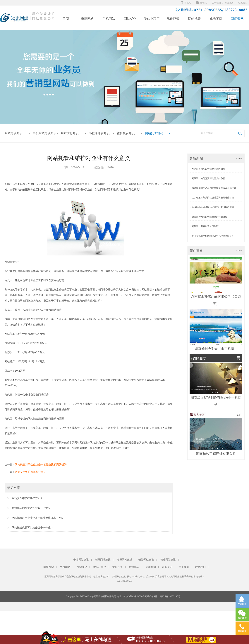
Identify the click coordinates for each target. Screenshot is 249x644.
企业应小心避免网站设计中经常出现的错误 (213, 207)
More (240, 159)
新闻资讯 (237, 19)
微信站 (203, 3)
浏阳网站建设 (103, 560)
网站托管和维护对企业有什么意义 (31, 508)
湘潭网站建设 (125, 560)
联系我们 (243, 3)
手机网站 (109, 19)
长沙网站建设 (146, 560)
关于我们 (216, 3)
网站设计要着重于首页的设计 (206, 226)
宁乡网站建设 (81, 560)
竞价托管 (173, 19)
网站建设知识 (13, 133)
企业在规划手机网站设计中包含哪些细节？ (213, 236)
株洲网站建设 (168, 560)
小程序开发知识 (99, 133)
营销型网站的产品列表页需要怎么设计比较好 (214, 188)
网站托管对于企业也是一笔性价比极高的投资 (41, 464)
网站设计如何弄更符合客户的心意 (208, 178)
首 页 (66, 19)
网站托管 (194, 19)
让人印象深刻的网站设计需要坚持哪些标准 (213, 198)
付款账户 (230, 3)
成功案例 (216, 19)
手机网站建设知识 (44, 133)
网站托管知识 (154, 133)
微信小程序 (152, 19)
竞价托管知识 (126, 133)
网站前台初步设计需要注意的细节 (208, 169)
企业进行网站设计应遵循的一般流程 (209, 217)
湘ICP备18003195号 (170, 596)
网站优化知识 (70, 133)
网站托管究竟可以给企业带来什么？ (32, 528)
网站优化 (130, 19)
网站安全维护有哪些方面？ (30, 472)
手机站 (188, 3)
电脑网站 (87, 19)
